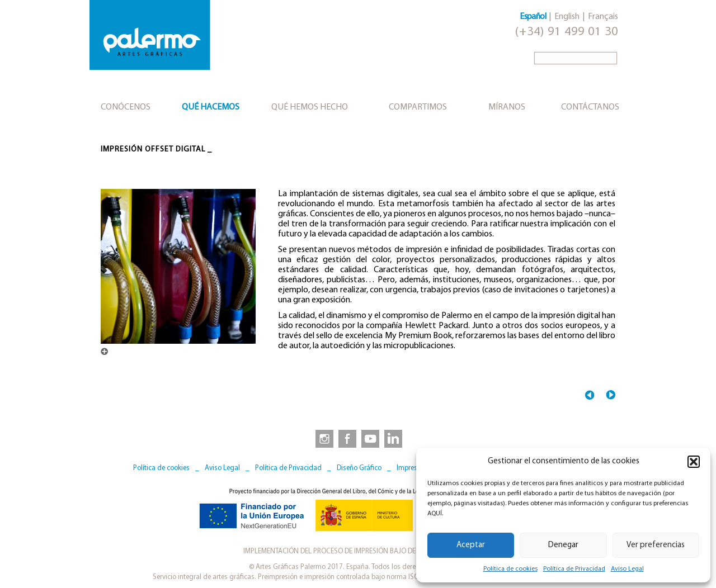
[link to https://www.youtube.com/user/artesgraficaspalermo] (370, 438)
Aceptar (471, 545)
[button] (694, 462)
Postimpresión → (611, 395)
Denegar (563, 545)
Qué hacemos (211, 107)
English (567, 17)
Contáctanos (590, 107)
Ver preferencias (656, 545)
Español (533, 17)
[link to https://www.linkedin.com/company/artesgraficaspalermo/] (394, 438)
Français (603, 17)
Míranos (507, 107)
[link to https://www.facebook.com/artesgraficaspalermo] (346, 438)
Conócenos (126, 107)
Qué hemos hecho (310, 107)
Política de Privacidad (574, 569)
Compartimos (418, 107)
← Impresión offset (590, 395)
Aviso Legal (627, 569)
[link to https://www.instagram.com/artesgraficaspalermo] (322, 438)
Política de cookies (510, 569)
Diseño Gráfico (359, 468)
